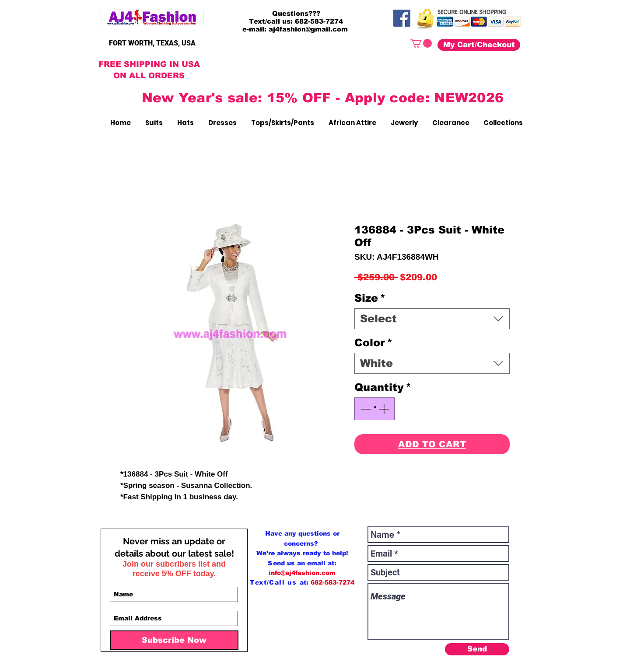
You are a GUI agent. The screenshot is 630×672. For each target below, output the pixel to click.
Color (373, 343)
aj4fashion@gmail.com (308, 29)
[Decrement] (364, 409)
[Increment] (385, 409)
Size (370, 298)
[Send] (477, 649)
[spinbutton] (374, 409)
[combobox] (432, 319)
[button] (421, 43)
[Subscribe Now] (174, 640)
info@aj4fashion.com (302, 573)
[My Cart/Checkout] (479, 45)
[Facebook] (402, 18)
